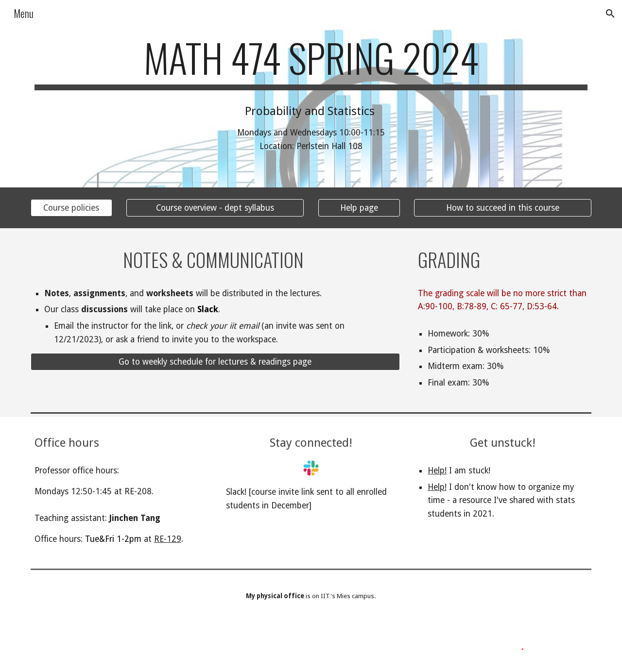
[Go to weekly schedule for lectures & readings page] (215, 362)
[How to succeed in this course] (503, 208)
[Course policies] (71, 208)
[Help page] (359, 208)
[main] (311, 62)
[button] (610, 14)
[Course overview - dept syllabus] (215, 208)
